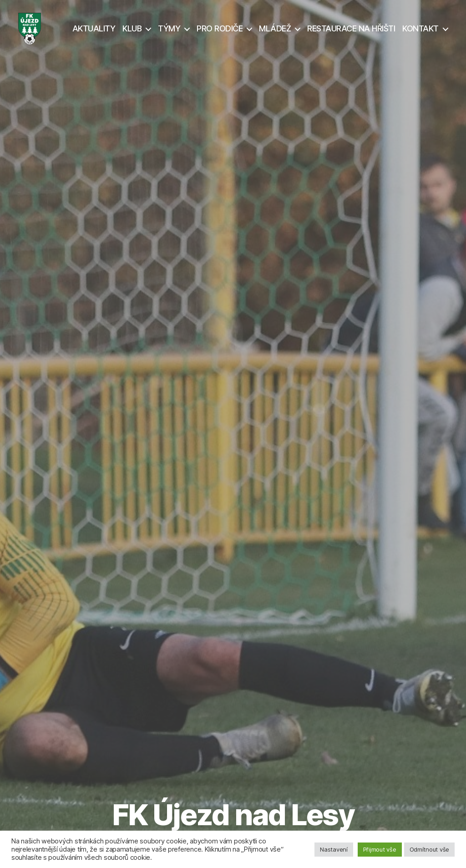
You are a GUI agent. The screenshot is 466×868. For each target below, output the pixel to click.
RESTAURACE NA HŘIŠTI (351, 33)
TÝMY (169, 33)
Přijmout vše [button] (380, 849)
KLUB (132, 33)
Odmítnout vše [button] (430, 849)
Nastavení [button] (334, 849)
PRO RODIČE (220, 33)
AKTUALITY (94, 33)
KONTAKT (420, 33)
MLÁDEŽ (275, 33)
